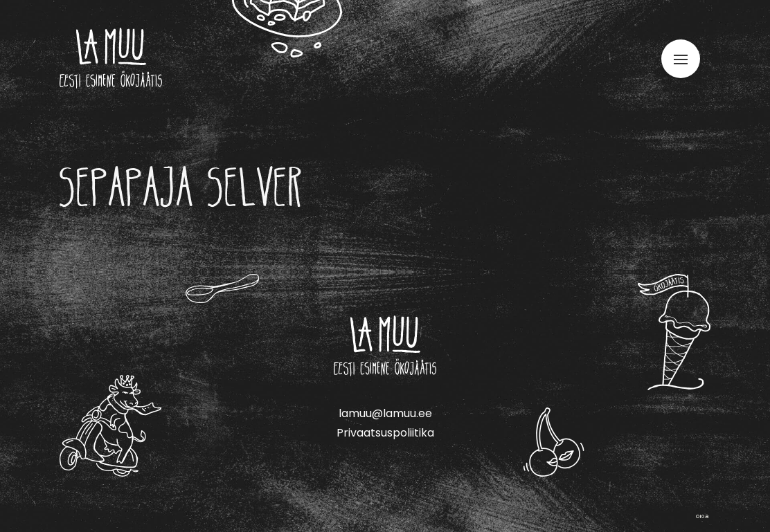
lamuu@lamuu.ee (385, 413)
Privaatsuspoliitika (385, 433)
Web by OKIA (702, 516)
